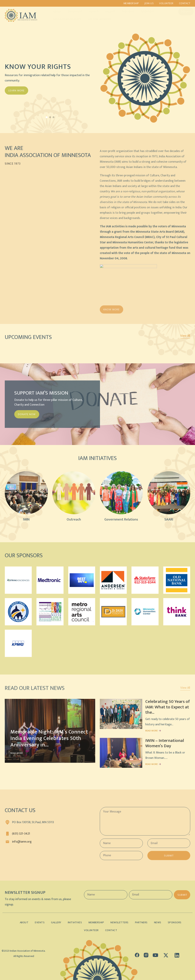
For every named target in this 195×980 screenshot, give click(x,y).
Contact (185, 3)
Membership (131, 3)
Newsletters (119, 922)
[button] (47, 117)
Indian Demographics (64, 19)
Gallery (107, 12)
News (158, 922)
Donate (182, 12)
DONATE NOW (27, 414)
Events (90, 12)
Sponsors (144, 12)
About (54, 12)
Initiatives (72, 12)
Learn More (16, 91)
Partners (125, 12)
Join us (149, 3)
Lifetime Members (96, 19)
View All (185, 336)
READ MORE (17, 756)
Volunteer (166, 3)
